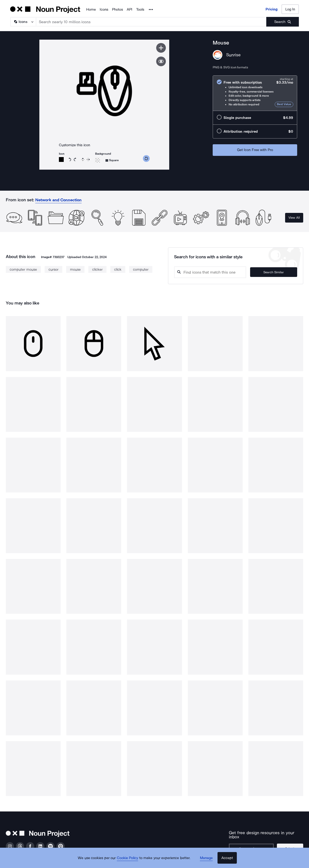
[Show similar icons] (161, 61)
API (130, 9)
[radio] (255, 93)
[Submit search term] (283, 22)
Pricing (272, 9)
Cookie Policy (129, 860)
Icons (104, 9)
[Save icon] (161, 48)
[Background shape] (112, 160)
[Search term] (151, 22)
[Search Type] (23, 22)
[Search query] (216, 272)
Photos (117, 9)
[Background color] (98, 160)
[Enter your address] (251, 845)
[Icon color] (61, 159)
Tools (140, 9)
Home (91, 9)
